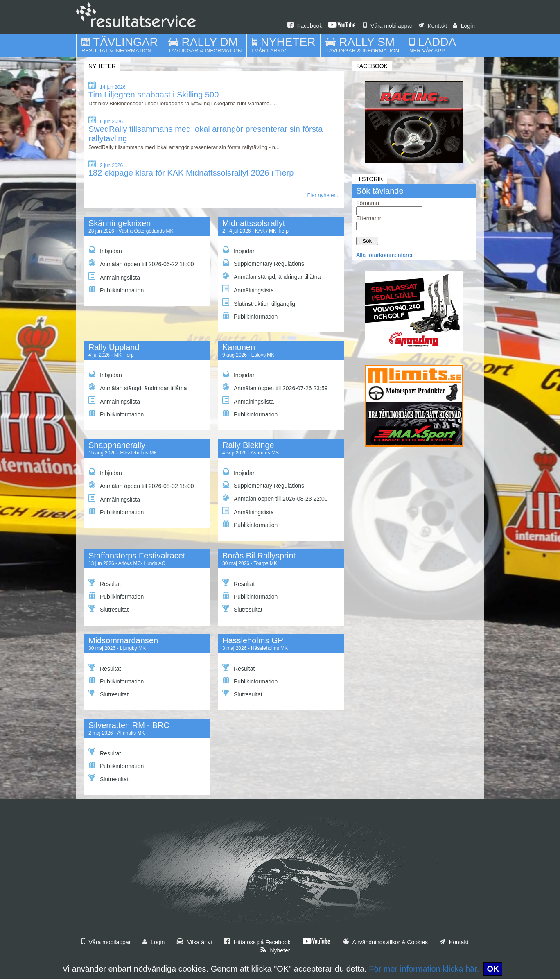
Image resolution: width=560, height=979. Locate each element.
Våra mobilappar (388, 26)
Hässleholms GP (253, 640)
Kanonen (239, 347)
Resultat (105, 583)
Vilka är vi (194, 942)
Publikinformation (116, 290)
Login (464, 26)
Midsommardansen (123, 640)
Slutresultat (108, 609)
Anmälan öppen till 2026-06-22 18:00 (141, 263)
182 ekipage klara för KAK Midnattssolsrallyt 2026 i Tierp (191, 173)
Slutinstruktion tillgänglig (259, 303)
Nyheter (275, 950)
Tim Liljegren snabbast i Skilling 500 (154, 95)
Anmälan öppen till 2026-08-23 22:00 (275, 498)
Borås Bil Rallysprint (259, 556)
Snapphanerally (117, 445)
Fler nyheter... (323, 195)
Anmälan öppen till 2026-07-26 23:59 (275, 387)
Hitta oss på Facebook (257, 942)
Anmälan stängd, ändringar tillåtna (271, 276)
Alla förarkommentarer (385, 255)
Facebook (305, 26)
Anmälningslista (114, 277)
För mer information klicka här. (424, 969)
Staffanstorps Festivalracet (137, 556)
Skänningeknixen (120, 223)
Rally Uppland (114, 347)
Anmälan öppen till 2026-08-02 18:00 (141, 485)
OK (493, 969)
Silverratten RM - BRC (129, 725)
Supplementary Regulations (263, 263)
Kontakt (433, 26)
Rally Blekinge (248, 445)
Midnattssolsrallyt (254, 223)
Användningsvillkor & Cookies (386, 942)
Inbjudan (105, 250)
